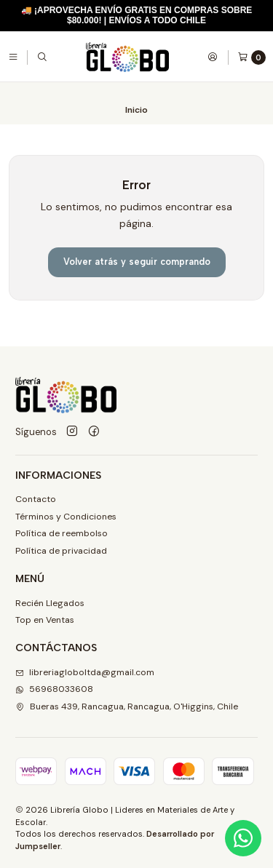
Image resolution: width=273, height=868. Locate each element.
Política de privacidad (61, 551)
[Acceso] (213, 57)
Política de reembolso (62, 533)
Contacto (36, 499)
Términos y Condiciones (66, 517)
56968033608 (54, 689)
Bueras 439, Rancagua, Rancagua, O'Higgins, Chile (127, 706)
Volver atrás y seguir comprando (137, 262)
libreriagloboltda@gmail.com (85, 672)
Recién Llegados (50, 603)
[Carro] (252, 57)
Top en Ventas (45, 620)
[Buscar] (42, 57)
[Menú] (13, 57)
